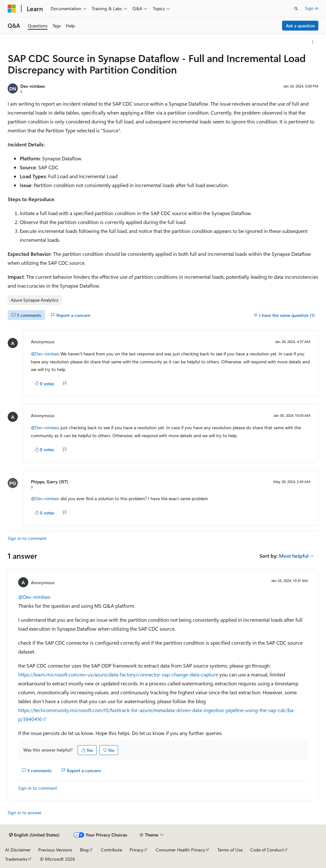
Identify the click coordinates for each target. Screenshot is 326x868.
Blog (84, 850)
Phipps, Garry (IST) (50, 482)
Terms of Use (230, 850)
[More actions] (313, 42)
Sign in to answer (25, 812)
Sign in (312, 8)
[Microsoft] (12, 9)
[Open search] (296, 9)
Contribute (111, 850)
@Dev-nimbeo (45, 354)
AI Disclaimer (18, 850)
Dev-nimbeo (33, 86)
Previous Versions (55, 850)
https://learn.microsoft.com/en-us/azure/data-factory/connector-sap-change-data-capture (118, 674)
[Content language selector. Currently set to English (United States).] (34, 835)
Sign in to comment (27, 538)
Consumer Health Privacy (180, 850)
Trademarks (16, 859)
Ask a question (300, 26)
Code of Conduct (267, 850)
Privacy (137, 850)
